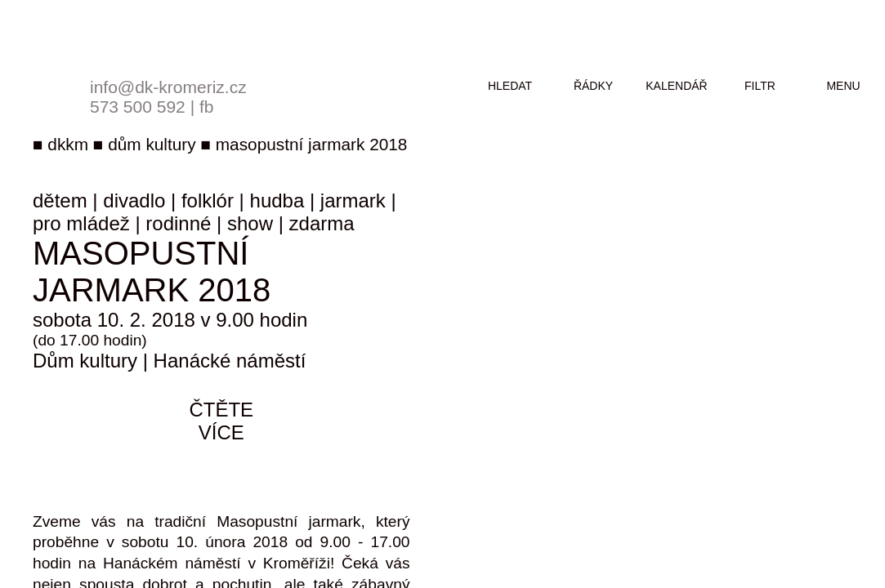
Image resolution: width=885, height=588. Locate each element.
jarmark (353, 200)
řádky (593, 86)
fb (207, 107)
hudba (277, 200)
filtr (760, 86)
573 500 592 (138, 107)
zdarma (322, 223)
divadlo (134, 200)
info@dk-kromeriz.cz (168, 87)
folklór (208, 200)
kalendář (676, 86)
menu (843, 86)
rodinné (178, 223)
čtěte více (221, 421)
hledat (510, 86)
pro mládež (81, 223)
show (250, 223)
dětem (60, 200)
